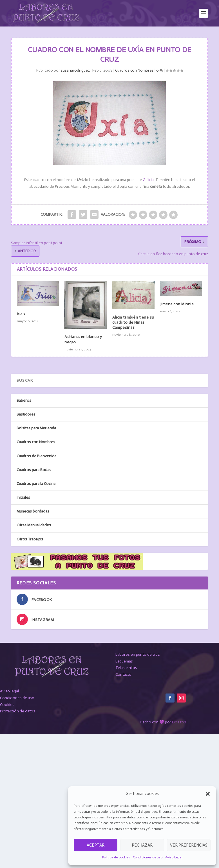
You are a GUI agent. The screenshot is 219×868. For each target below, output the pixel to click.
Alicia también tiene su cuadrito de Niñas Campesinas (133, 322)
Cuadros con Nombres (134, 70)
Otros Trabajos (30, 539)
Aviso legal (9, 691)
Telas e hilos (126, 668)
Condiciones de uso (148, 857)
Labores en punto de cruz (138, 654)
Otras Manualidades (34, 525)
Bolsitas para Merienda (36, 428)
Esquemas (124, 661)
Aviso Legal (174, 857)
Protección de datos (18, 711)
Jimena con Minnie (177, 304)
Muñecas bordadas (33, 511)
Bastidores (26, 414)
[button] (208, 794)
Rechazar (142, 845)
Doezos (179, 722)
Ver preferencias (189, 845)
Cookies (7, 705)
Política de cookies (116, 857)
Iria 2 (21, 314)
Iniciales (23, 497)
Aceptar (96, 845)
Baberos (24, 400)
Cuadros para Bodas (34, 470)
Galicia (148, 180)
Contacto (123, 674)
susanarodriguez (75, 70)
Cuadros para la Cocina (36, 484)
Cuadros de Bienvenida (36, 456)
